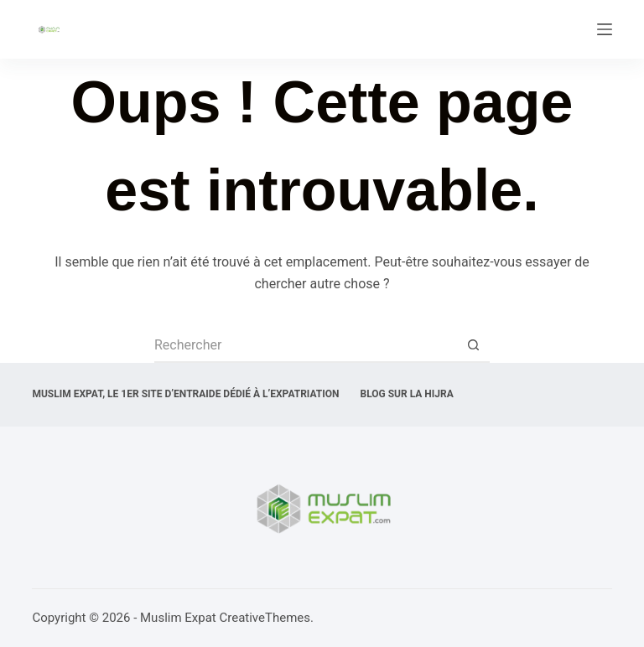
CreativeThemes (265, 618)
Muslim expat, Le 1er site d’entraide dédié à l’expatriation (185, 394)
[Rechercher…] (305, 346)
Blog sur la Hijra (407, 394)
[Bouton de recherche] (473, 346)
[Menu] (605, 29)
